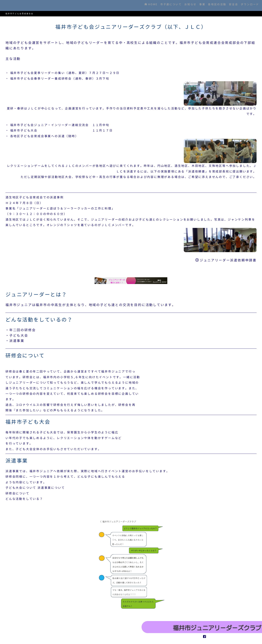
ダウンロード (249, 5)
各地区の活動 (212, 5)
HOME (138, 5)
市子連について (160, 5)
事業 (196, 5)
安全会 (231, 5)
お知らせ (182, 5)
